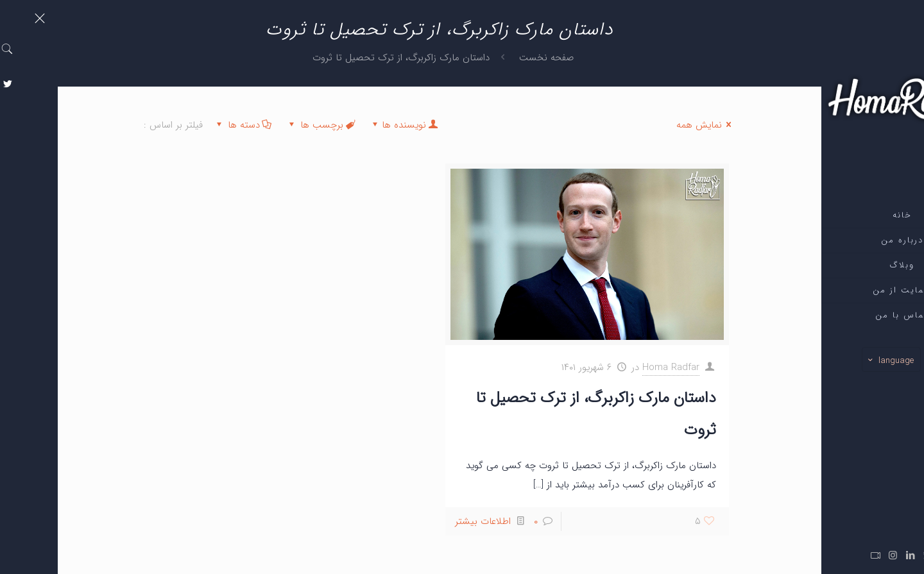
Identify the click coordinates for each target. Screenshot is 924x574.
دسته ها (185, 125)
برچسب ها (263, 125)
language (832, 360)
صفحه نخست (489, 58)
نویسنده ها (346, 125)
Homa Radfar (613, 367)
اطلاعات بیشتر (425, 521)
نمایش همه (648, 125)
